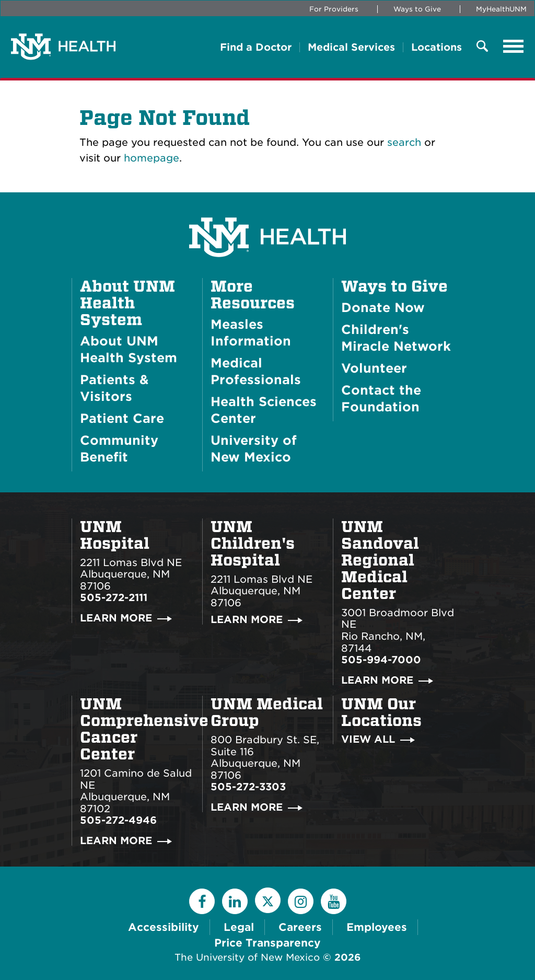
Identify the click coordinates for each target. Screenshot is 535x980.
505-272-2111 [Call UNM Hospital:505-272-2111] (114, 598)
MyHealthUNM (501, 9)
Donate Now (383, 308)
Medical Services (351, 47)
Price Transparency (267, 943)
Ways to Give (417, 9)
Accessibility (164, 927)
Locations (437, 47)
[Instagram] (301, 901)
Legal (239, 927)
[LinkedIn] (235, 901)
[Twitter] (268, 900)
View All (368, 739)
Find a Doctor (256, 47)
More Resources (253, 295)
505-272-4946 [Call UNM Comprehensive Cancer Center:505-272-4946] (118, 820)
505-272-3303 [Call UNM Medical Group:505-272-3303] (248, 787)
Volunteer (374, 368)
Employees (377, 927)
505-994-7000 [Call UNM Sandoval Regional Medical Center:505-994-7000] (381, 660)
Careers (300, 927)
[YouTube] (334, 901)
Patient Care (122, 418)
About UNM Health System (127, 303)
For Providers (334, 9)
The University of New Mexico (247, 957)
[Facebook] (202, 901)
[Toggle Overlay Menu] (482, 47)
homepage (152, 158)
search (404, 142)
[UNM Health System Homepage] (267, 208)
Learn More (116, 618)
